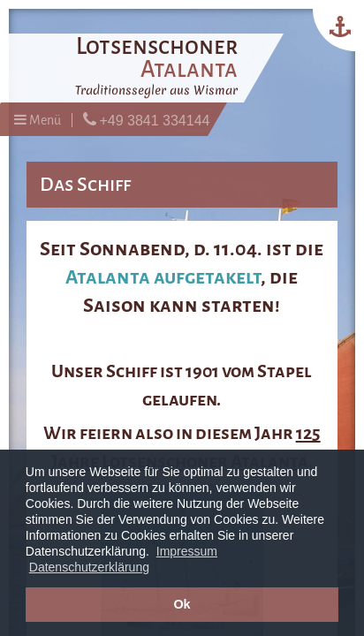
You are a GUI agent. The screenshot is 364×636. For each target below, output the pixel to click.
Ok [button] (182, 604)
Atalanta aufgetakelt (163, 277)
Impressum (187, 551)
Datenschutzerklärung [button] (89, 567)
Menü (38, 120)
